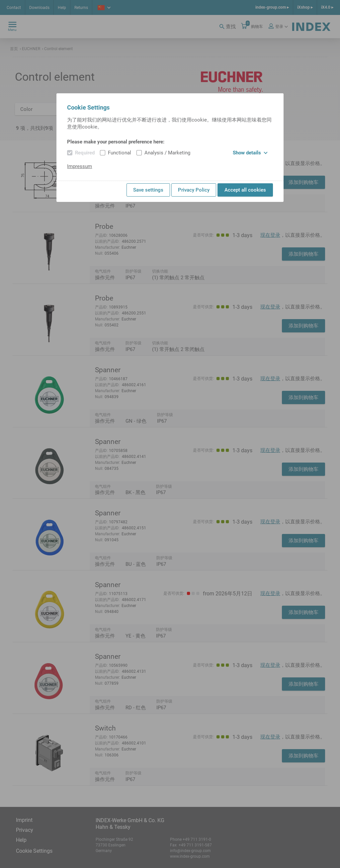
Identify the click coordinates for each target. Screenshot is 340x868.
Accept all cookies (245, 190)
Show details (250, 153)
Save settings (148, 190)
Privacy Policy (194, 190)
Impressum (80, 166)
